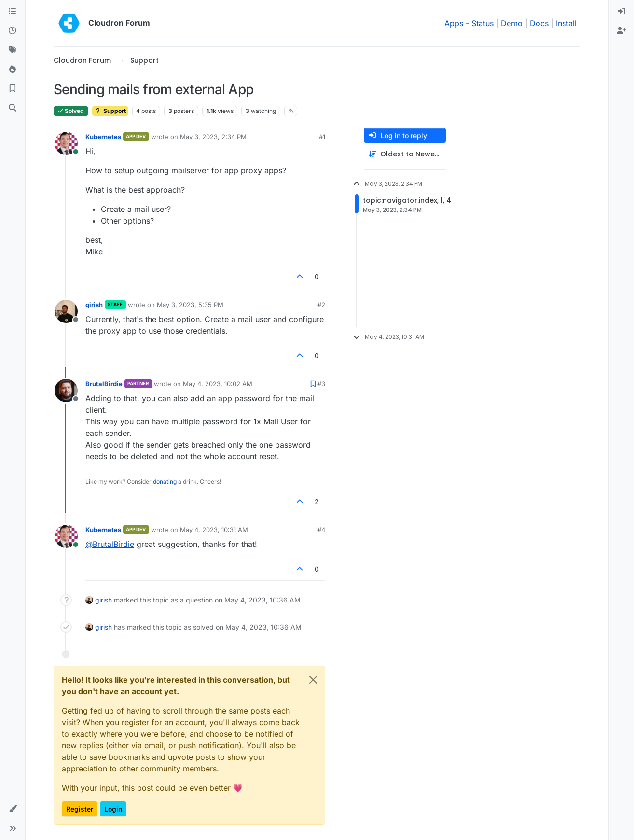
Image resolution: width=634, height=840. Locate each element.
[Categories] (13, 12)
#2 (321, 305)
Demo (512, 23)
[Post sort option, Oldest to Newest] (405, 154)
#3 (321, 384)
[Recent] (13, 31)
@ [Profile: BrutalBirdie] (110, 544)
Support (110, 111)
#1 (322, 137)
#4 (321, 530)
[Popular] (13, 70)
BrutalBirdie (104, 384)
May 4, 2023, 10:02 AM (218, 384)
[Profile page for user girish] (66, 311)
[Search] (13, 108)
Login (113, 809)
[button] (13, 809)
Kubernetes (103, 137)
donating (165, 482)
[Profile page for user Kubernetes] (66, 143)
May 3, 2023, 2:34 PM (213, 137)
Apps (454, 23)
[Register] (621, 31)
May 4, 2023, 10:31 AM (214, 530)
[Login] (621, 12)
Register (80, 809)
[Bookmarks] (13, 89)
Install (566, 23)
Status (482, 23)
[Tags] (13, 50)
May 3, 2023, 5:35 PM (190, 305)
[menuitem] (621, 12)
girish (94, 305)
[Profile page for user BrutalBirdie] (66, 391)
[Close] (313, 680)
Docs (539, 23)
